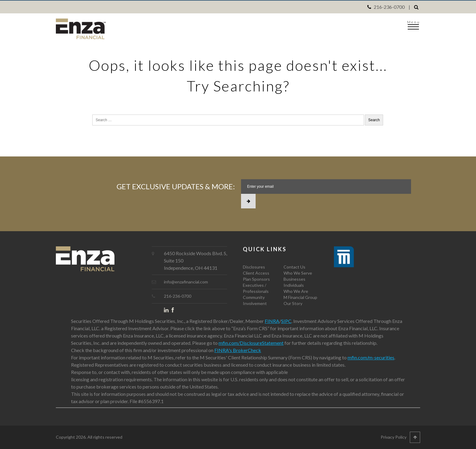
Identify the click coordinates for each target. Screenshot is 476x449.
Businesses (294, 279)
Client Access (256, 273)
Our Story (293, 303)
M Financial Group (300, 297)
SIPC (286, 321)
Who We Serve (298, 273)
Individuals (294, 285)
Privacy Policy (394, 437)
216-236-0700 (389, 7)
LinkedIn (168, 311)
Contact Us (294, 267)
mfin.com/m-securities (371, 357)
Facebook (175, 311)
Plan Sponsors (256, 279)
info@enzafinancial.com (186, 282)
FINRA (272, 321)
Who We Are (296, 291)
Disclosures (254, 267)
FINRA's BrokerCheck (238, 350)
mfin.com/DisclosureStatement (251, 343)
